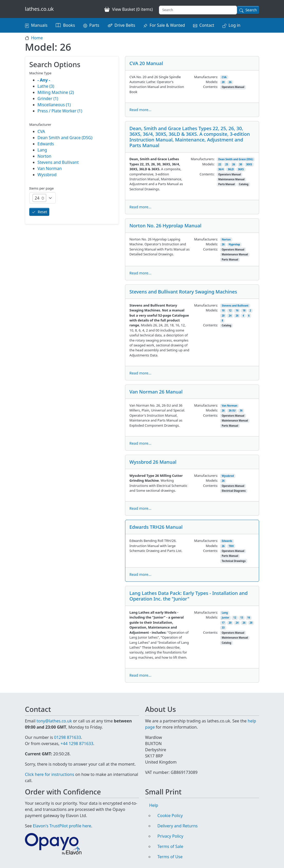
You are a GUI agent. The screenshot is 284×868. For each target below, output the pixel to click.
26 (230, 82)
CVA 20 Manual (146, 63)
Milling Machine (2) (56, 92)
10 (223, 311)
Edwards (227, 541)
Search (251, 10)
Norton (226, 240)
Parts (94, 25)
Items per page (41, 188)
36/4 (221, 169)
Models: (212, 82)
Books (69, 25)
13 (242, 618)
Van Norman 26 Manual (156, 392)
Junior (225, 618)
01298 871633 (67, 737)
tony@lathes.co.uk (54, 721)
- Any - (44, 80)
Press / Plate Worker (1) (60, 111)
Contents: (211, 87)
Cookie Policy (170, 816)
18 (244, 311)
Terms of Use (170, 857)
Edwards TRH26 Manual (156, 527)
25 (227, 164)
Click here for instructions (50, 774)
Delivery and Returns (178, 826)
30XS (249, 164)
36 (241, 411)
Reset (42, 212)
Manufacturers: (206, 77)
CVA (224, 77)
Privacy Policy (170, 836)
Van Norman (229, 406)
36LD (231, 169)
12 (230, 311)
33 (223, 628)
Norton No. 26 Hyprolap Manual (165, 225)
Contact (207, 25)
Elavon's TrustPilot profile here (62, 826)
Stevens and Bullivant (235, 306)
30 (240, 164)
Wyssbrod (228, 476)
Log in (234, 25)
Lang (225, 613)
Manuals (39, 25)
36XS (241, 169)
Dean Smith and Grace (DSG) (236, 159)
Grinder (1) (48, 99)
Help (154, 805)
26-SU (232, 411)
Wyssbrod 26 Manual (153, 462)
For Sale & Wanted (167, 25)
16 (237, 311)
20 (223, 82)
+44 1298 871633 (77, 744)
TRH (231, 546)
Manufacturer (40, 124)
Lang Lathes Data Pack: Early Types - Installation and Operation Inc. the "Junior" (188, 596)
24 (230, 316)
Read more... (140, 110)
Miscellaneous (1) (54, 105)
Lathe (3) (46, 86)
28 (251, 623)
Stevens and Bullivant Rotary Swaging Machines (183, 292)
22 (220, 164)
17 (223, 623)
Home (37, 38)
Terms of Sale (170, 846)
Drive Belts (125, 25)
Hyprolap (234, 244)
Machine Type (40, 73)
